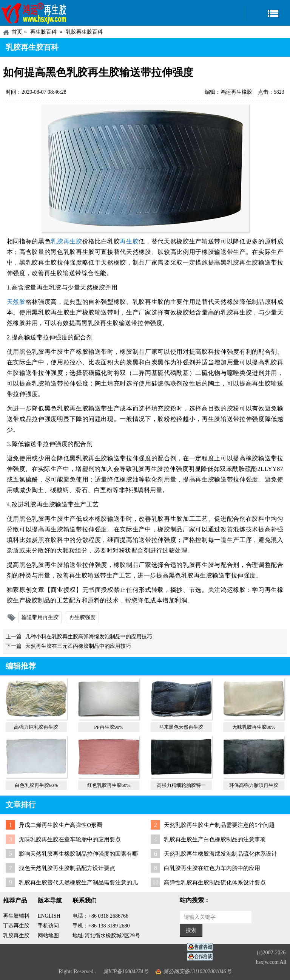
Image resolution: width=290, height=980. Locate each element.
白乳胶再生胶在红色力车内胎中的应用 (212, 868)
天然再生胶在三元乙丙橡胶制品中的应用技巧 (78, 646)
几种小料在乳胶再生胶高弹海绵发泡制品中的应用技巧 (89, 637)
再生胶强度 (82, 617)
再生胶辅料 (16, 916)
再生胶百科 (43, 32)
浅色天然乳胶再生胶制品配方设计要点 (67, 868)
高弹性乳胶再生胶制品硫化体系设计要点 (215, 882)
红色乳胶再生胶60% (109, 785)
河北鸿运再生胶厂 (34, 13)
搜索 (191, 930)
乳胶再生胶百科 (84, 32)
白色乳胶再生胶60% (36, 785)
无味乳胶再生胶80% (254, 727)
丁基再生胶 (16, 926)
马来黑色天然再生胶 (181, 727)
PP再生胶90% (109, 727)
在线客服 (202, 947)
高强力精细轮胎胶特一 (181, 785)
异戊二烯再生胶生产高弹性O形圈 (61, 825)
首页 (17, 32)
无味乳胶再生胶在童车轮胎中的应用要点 (70, 839)
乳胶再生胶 (66, 241)
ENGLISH (49, 916)
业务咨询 (202, 957)
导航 (267, 13)
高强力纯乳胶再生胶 (36, 727)
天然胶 (16, 302)
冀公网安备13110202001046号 (197, 971)
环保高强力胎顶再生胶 (254, 785)
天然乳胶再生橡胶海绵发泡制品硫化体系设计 (221, 854)
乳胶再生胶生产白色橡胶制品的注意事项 (215, 839)
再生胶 (129, 241)
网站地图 (48, 936)
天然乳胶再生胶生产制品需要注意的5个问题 (219, 825)
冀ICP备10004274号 (126, 971)
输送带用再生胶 (40, 617)
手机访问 (48, 926)
